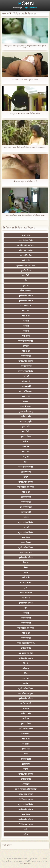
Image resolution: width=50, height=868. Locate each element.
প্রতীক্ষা (26, 442)
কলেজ (26, 401)
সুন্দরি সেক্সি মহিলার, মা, (26, 643)
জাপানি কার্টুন (18, 8)
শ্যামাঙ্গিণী (26, 276)
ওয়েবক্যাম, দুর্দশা (26, 422)
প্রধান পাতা (27, 864)
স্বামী (26, 829)
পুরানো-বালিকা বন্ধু (26, 411)
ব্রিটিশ (26, 477)
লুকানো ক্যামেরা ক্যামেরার (26, 265)
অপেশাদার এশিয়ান (26, 240)
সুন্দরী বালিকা (26, 270)
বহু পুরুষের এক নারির (26, 487)
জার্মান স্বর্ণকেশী (26, 704)
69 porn (26, 744)
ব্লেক (26, 462)
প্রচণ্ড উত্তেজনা (26, 406)
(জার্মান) (26, 331)
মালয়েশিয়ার (26, 734)
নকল (26, 573)
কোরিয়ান (26, 784)
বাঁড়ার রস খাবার (26, 593)
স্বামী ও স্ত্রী (26, 260)
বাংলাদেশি (26, 381)
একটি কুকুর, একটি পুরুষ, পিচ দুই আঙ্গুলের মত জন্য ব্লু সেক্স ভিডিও (25, 47)
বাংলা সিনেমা (26, 542)
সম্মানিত (26, 517)
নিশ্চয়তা (26, 563)
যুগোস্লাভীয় (26, 764)
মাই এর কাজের (26, 552)
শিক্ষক (26, 568)
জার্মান (26, 683)
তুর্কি (26, 588)
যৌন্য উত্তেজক (26, 291)
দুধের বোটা (26, 427)
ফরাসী (26, 769)
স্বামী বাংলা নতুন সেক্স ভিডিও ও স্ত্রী (25, 181)
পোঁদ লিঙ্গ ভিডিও (26, 366)
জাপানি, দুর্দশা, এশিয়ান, (26, 245)
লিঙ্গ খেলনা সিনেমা (26, 794)
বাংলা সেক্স (26, 235)
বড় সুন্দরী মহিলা (26, 255)
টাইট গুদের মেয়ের (26, 799)
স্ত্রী (26, 281)
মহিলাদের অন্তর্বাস (26, 250)
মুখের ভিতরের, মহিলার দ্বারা (26, 789)
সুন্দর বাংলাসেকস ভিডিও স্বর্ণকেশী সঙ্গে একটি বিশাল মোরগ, (25, 147)
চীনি (26, 673)
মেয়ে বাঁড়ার (26, 336)
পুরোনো (26, 286)
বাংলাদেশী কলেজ (26, 391)
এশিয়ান (26, 321)
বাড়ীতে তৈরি (26, 417)
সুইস (26, 754)
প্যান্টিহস (26, 346)
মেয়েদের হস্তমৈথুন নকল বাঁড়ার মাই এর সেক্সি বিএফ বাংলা (25, 215)
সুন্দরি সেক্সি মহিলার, (26, 341)
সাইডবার (26, 668)
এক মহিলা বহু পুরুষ (26, 653)
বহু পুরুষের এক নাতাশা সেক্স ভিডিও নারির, (25, 114)
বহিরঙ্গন (26, 457)
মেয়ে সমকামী (26, 386)
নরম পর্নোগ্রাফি (26, 306)
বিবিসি (26, 663)
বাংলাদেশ (26, 447)
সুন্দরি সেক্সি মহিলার (26, 296)
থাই (26, 608)
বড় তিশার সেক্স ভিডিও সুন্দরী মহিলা (25, 80)
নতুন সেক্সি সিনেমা (31, 8)
